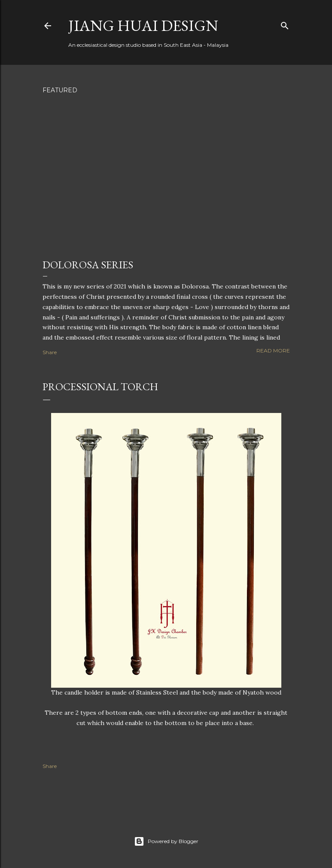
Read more (273, 351)
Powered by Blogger (166, 841)
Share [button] (50, 352)
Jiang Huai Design (143, 26)
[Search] (285, 24)
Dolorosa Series (88, 265)
